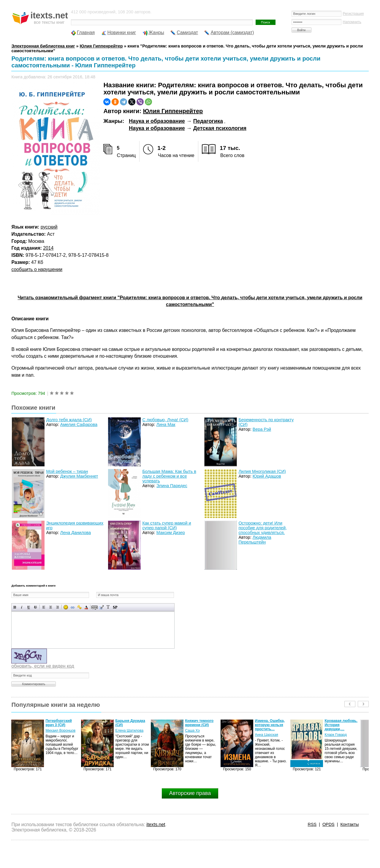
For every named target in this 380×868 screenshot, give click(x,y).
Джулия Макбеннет (79, 476)
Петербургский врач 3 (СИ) (58, 723)
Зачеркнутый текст (35, 607)
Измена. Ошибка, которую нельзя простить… (270, 725)
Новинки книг (122, 33)
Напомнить (352, 22)
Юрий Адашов (267, 476)
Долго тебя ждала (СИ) (69, 420)
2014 (48, 248)
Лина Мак (166, 425)
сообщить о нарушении (37, 269)
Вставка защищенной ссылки (79, 607)
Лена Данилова (76, 533)
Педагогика (208, 121)
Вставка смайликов (66, 607)
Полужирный (15, 607)
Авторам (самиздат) (232, 33)
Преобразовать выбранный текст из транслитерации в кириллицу (108, 607)
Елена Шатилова (129, 731)
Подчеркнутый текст (29, 607)
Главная (86, 33)
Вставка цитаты (101, 607)
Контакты (349, 824)
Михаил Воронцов (60, 731)
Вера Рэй (262, 429)
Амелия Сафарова (79, 425)
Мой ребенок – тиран (67, 471)
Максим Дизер (171, 533)
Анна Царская (266, 735)
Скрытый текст (95, 607)
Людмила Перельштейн (255, 540)
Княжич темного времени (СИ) (199, 723)
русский (49, 227)
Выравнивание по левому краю (44, 607)
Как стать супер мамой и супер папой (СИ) (167, 525)
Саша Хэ (192, 731)
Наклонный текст (22, 607)
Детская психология (220, 128)
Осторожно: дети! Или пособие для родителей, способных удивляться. (263, 528)
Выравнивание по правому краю (57, 607)
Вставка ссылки (73, 607)
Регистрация (353, 14)
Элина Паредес (172, 486)
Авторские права (190, 793)
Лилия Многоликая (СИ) (262, 471)
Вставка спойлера (115, 607)
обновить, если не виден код (43, 666)
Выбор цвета (86, 607)
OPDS (328, 824)
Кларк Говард (336, 735)
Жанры (156, 33)
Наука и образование (157, 121)
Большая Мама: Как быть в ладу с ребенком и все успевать (169, 476)
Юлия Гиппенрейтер (173, 111)
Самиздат (187, 33)
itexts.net (156, 825)
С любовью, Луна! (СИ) (165, 420)
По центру (51, 607)
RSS (312, 824)
